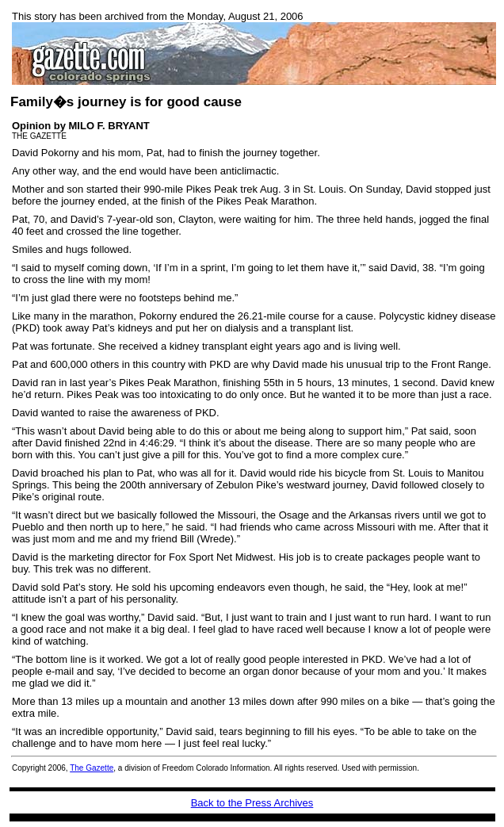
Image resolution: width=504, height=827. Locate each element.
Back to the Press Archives (252, 803)
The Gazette (92, 768)
